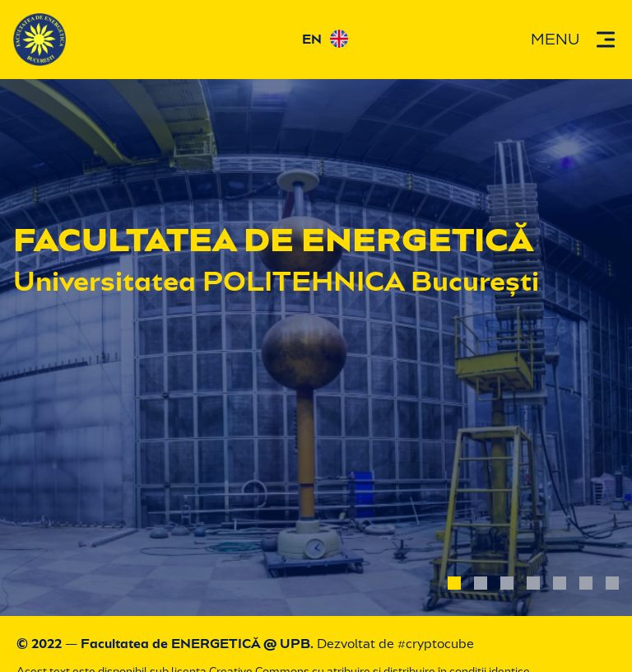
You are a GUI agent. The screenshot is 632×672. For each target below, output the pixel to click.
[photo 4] (533, 583)
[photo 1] (454, 583)
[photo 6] (586, 583)
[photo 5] (560, 583)
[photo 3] (507, 583)
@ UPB (287, 644)
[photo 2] (481, 583)
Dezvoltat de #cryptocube (395, 644)
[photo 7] (612, 583)
